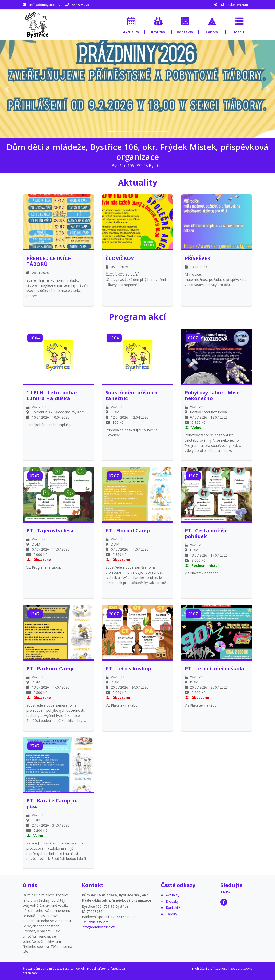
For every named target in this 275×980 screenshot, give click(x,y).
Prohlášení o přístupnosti (210, 968)
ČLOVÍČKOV (120, 258)
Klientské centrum (234, 5)
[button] (239, 25)
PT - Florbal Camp (128, 530)
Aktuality (170, 895)
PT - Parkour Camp (50, 668)
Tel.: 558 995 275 (95, 922)
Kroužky (170, 901)
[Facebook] (224, 902)
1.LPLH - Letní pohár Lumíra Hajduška (52, 395)
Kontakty (170, 908)
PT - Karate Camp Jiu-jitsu (53, 804)
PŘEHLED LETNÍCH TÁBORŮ (49, 261)
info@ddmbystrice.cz (45, 5)
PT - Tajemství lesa (50, 530)
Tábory (169, 914)
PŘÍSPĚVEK (197, 258)
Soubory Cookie (242, 968)
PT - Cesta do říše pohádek (206, 533)
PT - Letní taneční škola (215, 668)
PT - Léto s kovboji (128, 668)
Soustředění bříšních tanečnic (132, 395)
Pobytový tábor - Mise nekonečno (212, 395)
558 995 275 (81, 5)
